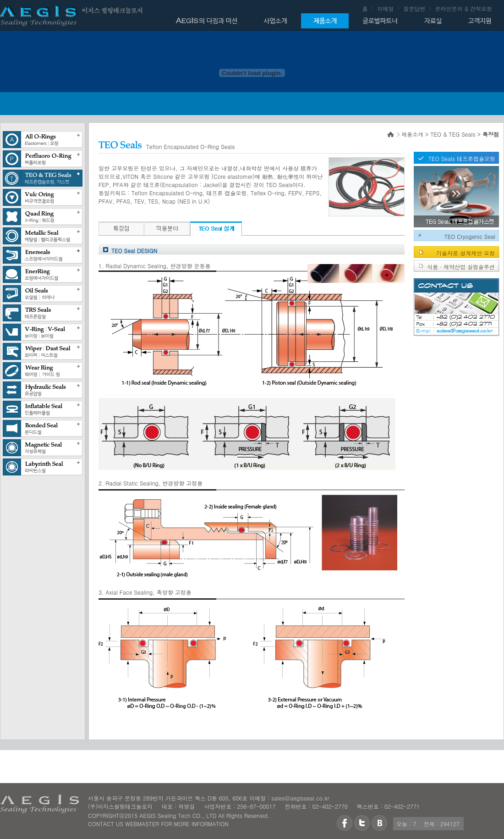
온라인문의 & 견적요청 (463, 8)
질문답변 (414, 8)
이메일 (385, 8)
